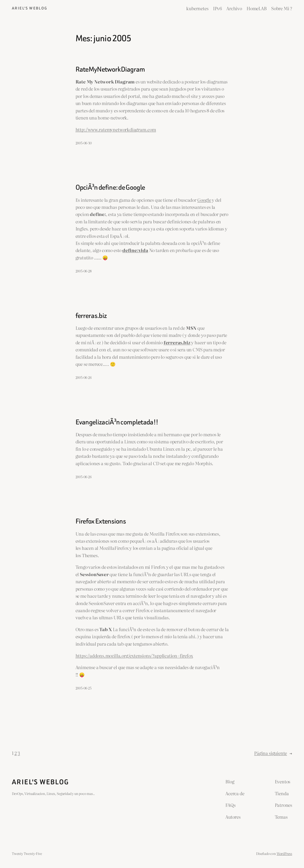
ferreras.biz (91, 316)
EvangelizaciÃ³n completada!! (117, 422)
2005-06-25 (83, 688)
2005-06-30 (84, 143)
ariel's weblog (30, 8)
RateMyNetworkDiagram (110, 69)
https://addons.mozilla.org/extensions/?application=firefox (134, 656)
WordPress (284, 853)
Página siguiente (273, 753)
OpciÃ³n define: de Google (110, 187)
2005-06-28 (84, 271)
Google (204, 200)
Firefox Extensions (101, 521)
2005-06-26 (84, 377)
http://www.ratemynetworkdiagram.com (116, 129)
